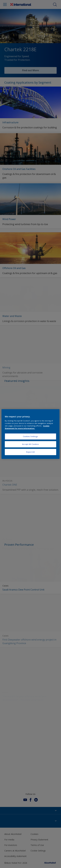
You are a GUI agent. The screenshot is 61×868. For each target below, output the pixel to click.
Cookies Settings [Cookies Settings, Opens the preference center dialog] (30, 437)
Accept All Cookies (30, 444)
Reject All (30, 452)
